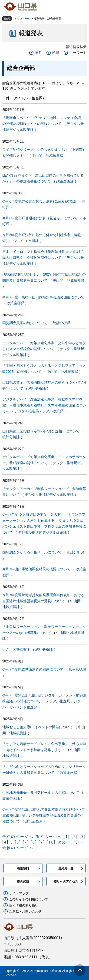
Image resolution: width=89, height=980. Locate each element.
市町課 (34, 241)
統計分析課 (61, 323)
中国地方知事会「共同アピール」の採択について (41, 793)
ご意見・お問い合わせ (25, 911)
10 (51, 842)
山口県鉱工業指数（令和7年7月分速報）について (41, 431)
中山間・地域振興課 (48, 156)
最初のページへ (18, 837)
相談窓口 (23, 868)
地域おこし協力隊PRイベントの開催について (38, 727)
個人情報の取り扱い (24, 905)
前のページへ (49, 837)
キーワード (78, 53)
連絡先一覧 (66, 868)
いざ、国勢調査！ (16, 650)
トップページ (22, 19)
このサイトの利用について (29, 899)
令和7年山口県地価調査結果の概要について (36, 569)
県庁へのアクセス (66, 881)
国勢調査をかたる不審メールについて (32, 552)
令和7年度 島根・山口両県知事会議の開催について (43, 297)
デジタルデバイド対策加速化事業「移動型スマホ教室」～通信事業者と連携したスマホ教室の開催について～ (44, 405)
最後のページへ (18, 848)
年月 (38, 53)
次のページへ (71, 842)
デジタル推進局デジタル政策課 (39, 411)
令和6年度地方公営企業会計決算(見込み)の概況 (39, 201)
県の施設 (23, 881)
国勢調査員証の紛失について (25, 323)
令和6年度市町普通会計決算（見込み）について (40, 218)
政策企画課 (65, 181)
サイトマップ (19, 893)
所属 (56, 53)
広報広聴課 (77, 669)
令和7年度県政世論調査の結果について (33, 669)
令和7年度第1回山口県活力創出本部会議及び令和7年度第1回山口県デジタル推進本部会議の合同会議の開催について (44, 815)
